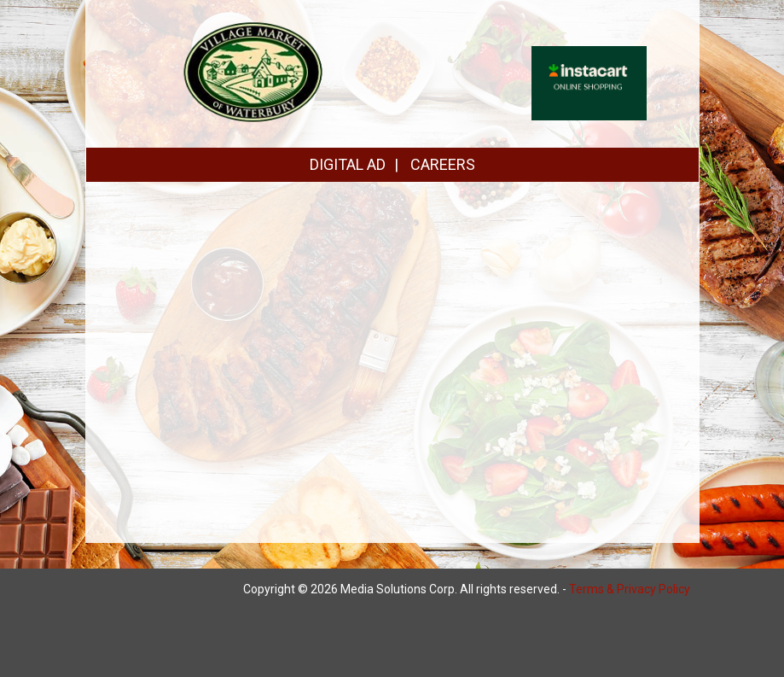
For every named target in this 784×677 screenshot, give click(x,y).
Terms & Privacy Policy (630, 589)
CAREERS (443, 164)
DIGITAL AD (348, 164)
